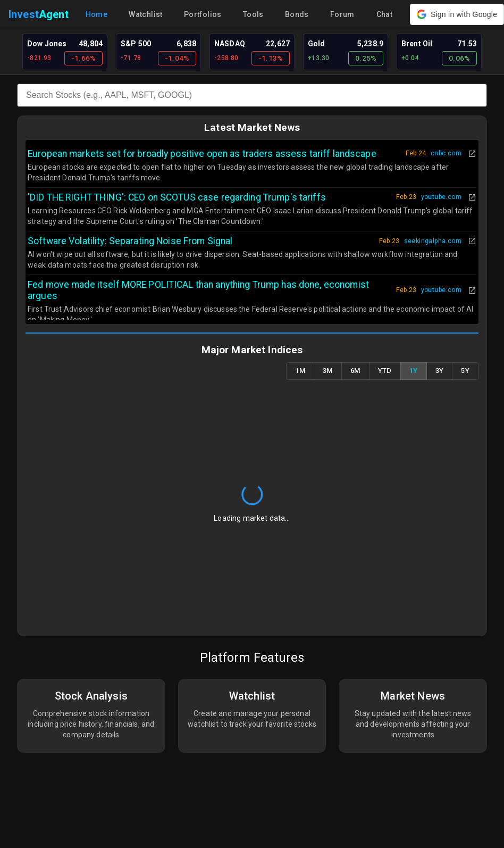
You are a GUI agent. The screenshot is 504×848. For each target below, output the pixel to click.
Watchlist (146, 15)
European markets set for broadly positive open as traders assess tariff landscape (202, 154)
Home (97, 15)
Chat (384, 15)
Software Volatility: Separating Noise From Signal (130, 241)
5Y (465, 371)
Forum (342, 15)
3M (328, 371)
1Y (414, 371)
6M (355, 371)
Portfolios (203, 15)
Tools (253, 15)
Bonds (297, 15)
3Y (440, 371)
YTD (385, 371)
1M (300, 371)
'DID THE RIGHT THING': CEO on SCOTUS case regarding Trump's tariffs (177, 197)
